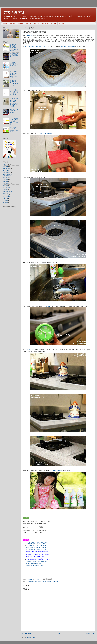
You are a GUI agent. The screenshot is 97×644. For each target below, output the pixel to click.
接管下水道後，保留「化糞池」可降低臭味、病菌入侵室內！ (14, 48)
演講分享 (6, 200)
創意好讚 (6, 185)
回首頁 (5, 24)
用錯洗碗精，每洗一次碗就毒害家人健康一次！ (40, 559)
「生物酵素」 (48, 306)
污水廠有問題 (7, 188)
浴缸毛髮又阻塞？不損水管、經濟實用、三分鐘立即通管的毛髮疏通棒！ (14, 102)
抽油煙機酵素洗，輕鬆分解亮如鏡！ (37, 543)
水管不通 (6, 171)
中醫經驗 (6, 198)
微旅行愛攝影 (7, 169)
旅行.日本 (53, 24)
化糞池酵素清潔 (7, 175)
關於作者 (12, 24)
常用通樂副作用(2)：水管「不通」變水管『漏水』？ (14, 83)
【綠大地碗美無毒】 (57, 471)
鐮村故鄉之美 (7, 196)
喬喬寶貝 (6, 181)
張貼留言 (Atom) (31, 637)
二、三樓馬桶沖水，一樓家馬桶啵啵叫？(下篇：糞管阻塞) (14, 121)
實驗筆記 (40, 582)
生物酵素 (29, 582)
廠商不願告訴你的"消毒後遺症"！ (14, 55)
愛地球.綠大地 (14, 12)
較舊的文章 (90, 634)
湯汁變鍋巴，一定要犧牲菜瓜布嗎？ (37, 550)
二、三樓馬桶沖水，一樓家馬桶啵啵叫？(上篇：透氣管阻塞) (14, 75)
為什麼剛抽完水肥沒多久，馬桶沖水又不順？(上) (14, 130)
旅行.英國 (62, 24)
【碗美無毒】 (29, 36)
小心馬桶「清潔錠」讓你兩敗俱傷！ (37, 561)
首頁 (58, 634)
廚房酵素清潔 (54, 582)
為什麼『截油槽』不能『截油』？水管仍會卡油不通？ (14, 92)
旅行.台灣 (37, 24)
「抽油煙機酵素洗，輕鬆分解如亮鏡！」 (36, 47)
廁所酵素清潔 (7, 177)
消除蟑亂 (6, 190)
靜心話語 (28, 24)
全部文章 (20, 24)
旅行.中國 (45, 24)
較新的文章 (27, 634)
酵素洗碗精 (71, 47)
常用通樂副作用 (7, 192)
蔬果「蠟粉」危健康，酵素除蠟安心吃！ (38, 547)
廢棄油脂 (6, 194)
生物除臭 (6, 179)
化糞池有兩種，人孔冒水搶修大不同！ (14, 64)
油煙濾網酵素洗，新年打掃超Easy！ (37, 545)
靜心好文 (6, 202)
